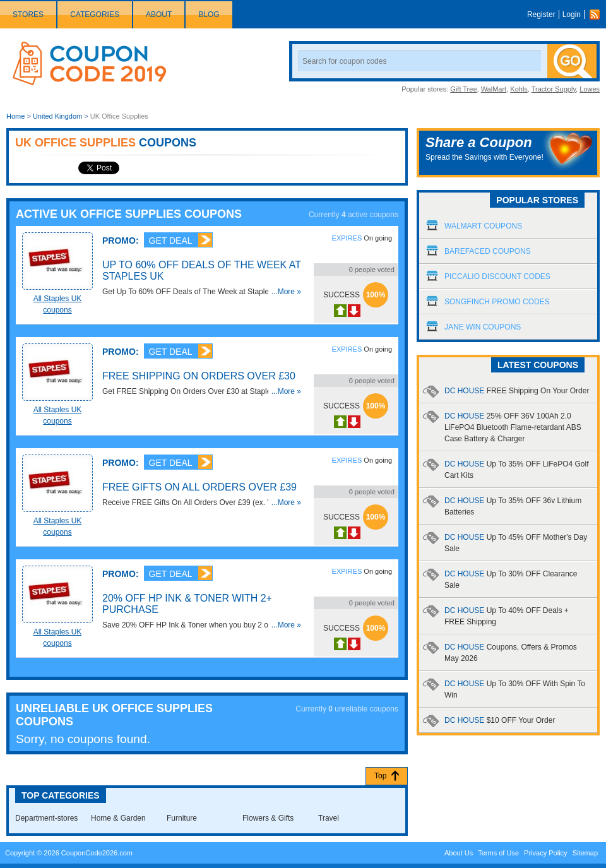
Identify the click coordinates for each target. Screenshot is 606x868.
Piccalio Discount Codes (497, 276)
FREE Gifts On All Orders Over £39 (199, 487)
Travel (329, 818)
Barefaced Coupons (488, 251)
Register (541, 15)
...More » (286, 292)
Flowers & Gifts (268, 818)
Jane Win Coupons (483, 327)
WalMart (494, 89)
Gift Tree (463, 89)
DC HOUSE (517, 391)
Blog (209, 15)
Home (15, 116)
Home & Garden (118, 818)
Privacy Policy (545, 853)
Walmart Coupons (483, 226)
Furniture (182, 818)
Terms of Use (498, 853)
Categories (95, 15)
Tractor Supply (554, 89)
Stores (28, 15)
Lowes (590, 89)
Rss (598, 15)
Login (572, 15)
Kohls (519, 89)
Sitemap (585, 853)
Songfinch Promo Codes (497, 302)
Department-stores (46, 818)
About (159, 15)
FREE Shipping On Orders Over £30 (199, 376)
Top (380, 776)
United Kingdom (57, 116)
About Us (459, 853)
